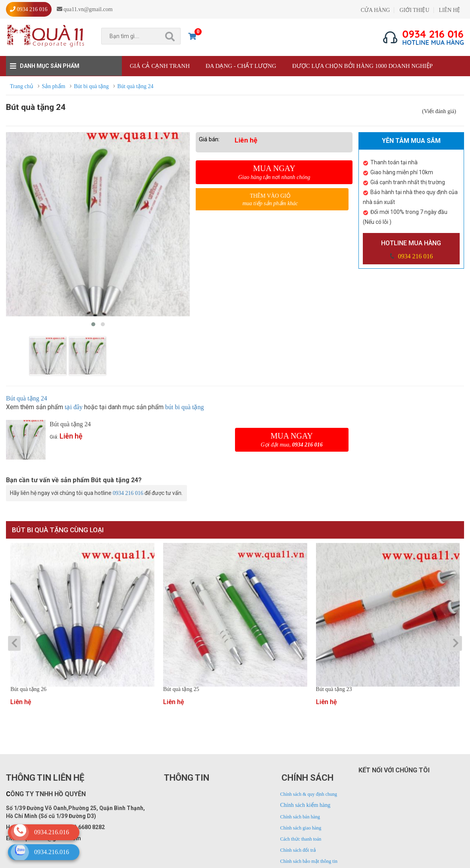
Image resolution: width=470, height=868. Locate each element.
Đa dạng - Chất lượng (241, 66)
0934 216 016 (414, 256)
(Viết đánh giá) (439, 111)
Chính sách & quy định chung (309, 794)
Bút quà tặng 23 (334, 689)
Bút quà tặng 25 (181, 689)
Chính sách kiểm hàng (305, 805)
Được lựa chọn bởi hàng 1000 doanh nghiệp (362, 66)
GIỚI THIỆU (414, 10)
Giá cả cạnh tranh (160, 66)
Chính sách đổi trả (298, 850)
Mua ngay (274, 172)
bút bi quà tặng (184, 407)
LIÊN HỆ (450, 10)
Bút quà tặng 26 (28, 689)
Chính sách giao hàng (301, 828)
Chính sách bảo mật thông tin (309, 861)
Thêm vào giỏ (270, 200)
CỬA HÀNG (376, 10)
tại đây (74, 407)
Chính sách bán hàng (300, 817)
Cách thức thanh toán (301, 839)
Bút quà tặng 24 (27, 398)
